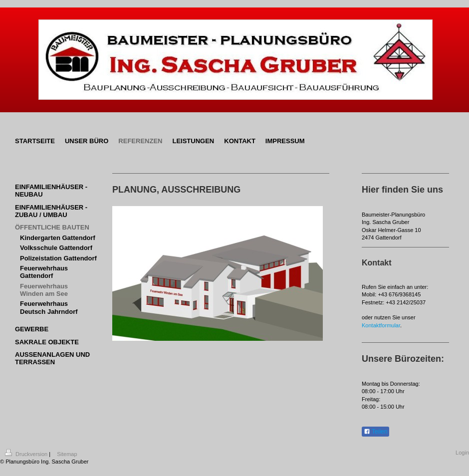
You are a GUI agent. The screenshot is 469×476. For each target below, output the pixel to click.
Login (462, 453)
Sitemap (67, 454)
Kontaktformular (381, 325)
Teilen (375, 432)
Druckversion (27, 454)
